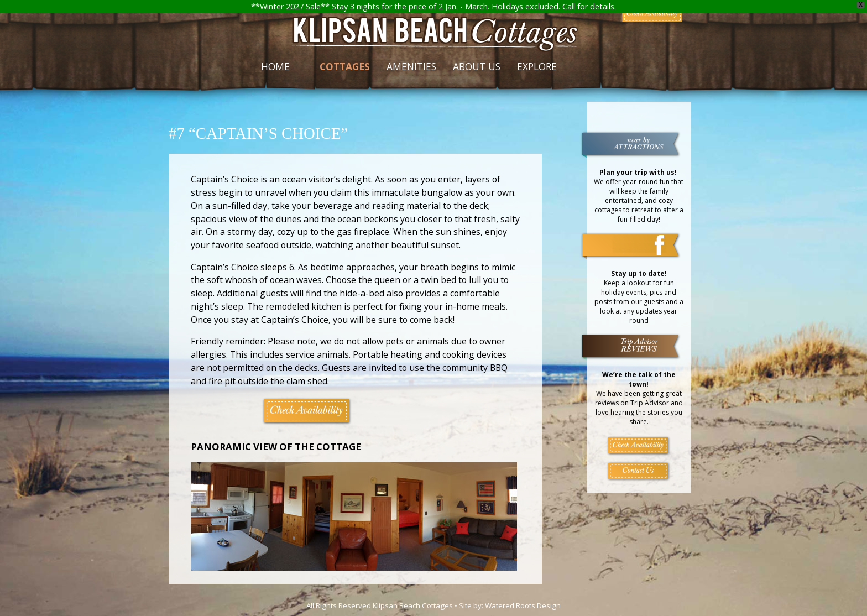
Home (275, 66)
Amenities (411, 66)
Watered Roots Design (523, 605)
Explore (537, 66)
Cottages (345, 66)
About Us (477, 66)
